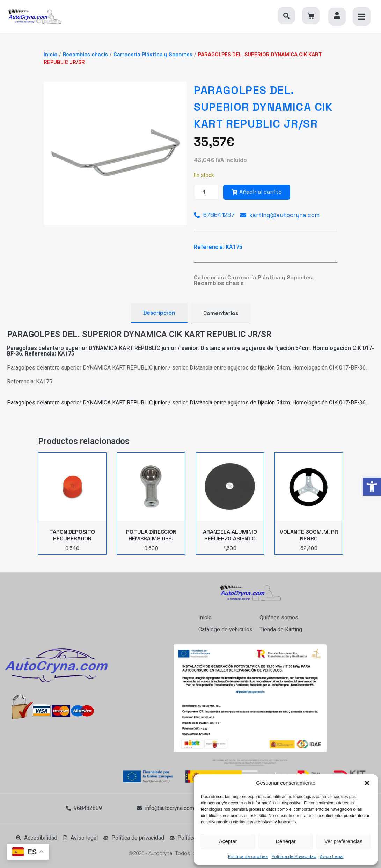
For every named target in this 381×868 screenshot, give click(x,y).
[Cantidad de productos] (206, 192)
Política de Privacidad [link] (294, 856)
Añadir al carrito (257, 192)
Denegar (286, 841)
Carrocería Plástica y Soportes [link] (153, 55)
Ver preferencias (343, 841)
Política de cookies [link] (248, 856)
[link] (372, 487)
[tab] (159, 313)
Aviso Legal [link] (332, 856)
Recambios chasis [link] (85, 55)
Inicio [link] (50, 55)
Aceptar (228, 841)
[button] (367, 783)
